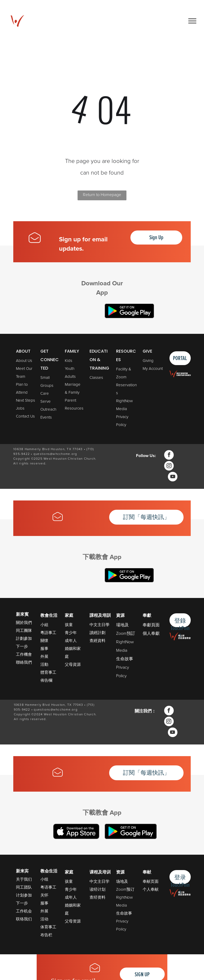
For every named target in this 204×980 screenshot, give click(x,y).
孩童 (69, 625)
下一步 (22, 646)
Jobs (20, 408)
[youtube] (173, 477)
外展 (44, 657)
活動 (44, 664)
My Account (153, 369)
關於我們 (24, 622)
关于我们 (24, 879)
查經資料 (97, 641)
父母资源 (73, 921)
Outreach (48, 409)
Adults (70, 376)
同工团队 (24, 887)
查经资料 (97, 897)
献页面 (153, 881)
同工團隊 (24, 630)
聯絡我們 (24, 662)
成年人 (71, 641)
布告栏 (46, 935)
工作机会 (24, 911)
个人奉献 (151, 889)
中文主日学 (99, 881)
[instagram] (169, 466)
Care (45, 393)
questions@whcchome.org (55, 454)
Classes (96, 378)
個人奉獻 (151, 633)
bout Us (25, 361)
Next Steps (25, 400)
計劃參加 (24, 638)
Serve (46, 401)
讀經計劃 (97, 633)
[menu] (192, 21)
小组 (44, 879)
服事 (44, 649)
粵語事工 (48, 633)
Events (46, 417)
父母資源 (73, 664)
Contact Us (25, 416)
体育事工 (48, 927)
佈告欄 (46, 680)
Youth (70, 369)
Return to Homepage (102, 195)
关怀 (44, 895)
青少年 (71, 633)
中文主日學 (99, 625)
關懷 (44, 641)
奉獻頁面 (151, 625)
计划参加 (24, 895)
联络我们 (24, 919)
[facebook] (169, 456)
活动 (44, 919)
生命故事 (125, 659)
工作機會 (24, 654)
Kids (69, 361)
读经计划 (97, 889)
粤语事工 (48, 887)
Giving (148, 361)
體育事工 (48, 672)
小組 (44, 625)
